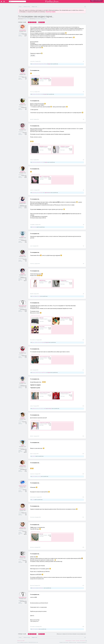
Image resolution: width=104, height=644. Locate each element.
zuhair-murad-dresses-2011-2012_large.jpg (69, 393)
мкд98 (33, 409)
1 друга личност (47, 193)
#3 (83, 119)
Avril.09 (23, 106)
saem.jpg (41, 534)
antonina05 (34, 64)
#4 (83, 160)
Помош (74, 641)
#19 (83, 585)
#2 (83, 92)
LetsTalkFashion (41, 588)
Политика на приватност (82, 642)
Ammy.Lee (23, 530)
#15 (83, 474)
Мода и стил (27, 19)
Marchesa (23, 559)
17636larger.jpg (63, 280)
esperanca (23, 468)
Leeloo (23, 385)
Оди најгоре (82, 641)
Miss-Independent (40, 64)
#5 (83, 190)
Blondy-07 (34, 373)
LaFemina (38, 296)
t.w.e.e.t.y (23, 76)
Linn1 (23, 239)
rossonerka (38, 19)
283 (39, 22)
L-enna (33, 500)
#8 (83, 264)
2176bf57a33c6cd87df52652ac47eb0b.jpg (47, 423)
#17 (83, 517)
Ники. (33, 342)
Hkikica (45, 64)
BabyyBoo (39, 162)
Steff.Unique (38, 373)
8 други (49, 64)
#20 (83, 627)
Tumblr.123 (37, 342)
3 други (47, 342)
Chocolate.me (23, 308)
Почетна (78, 641)
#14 (83, 454)
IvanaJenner (34, 588)
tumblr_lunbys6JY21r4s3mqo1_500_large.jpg (48, 393)
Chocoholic (23, 512)
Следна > (42, 22)
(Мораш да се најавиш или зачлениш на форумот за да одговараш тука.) (71, 634)
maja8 (38, 629)
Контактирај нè (69, 641)
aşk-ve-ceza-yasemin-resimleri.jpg (46, 357)
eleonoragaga (42, 342)
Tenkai (23, 131)
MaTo (42, 193)
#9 (83, 294)
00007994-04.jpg (42, 280)
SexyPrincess (44, 373)
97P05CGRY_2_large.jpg (65, 146)
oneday (41, 94)
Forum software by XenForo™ (28, 642)
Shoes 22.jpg (42, 327)
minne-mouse (23, 489)
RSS (86, 641)
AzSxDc (23, 421)
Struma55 (38, 94)
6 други (45, 94)
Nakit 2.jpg (41, 318)
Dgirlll (23, 448)
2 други (46, 162)
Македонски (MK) (21, 641)
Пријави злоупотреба (64, 642)
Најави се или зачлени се (96, 1)
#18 (83, 547)
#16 (83, 497)
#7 (83, 246)
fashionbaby (34, 193)
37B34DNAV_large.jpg (43, 146)
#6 (83, 225)
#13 (83, 436)
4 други (49, 373)
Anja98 (23, 277)
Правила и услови (72, 642)
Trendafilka (23, 205)
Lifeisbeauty (34, 162)
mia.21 (42, 162)
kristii (23, 355)
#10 (83, 340)
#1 (83, 61)
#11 (83, 370)
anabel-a (23, 174)
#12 (83, 406)
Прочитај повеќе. (51, 12)
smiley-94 (34, 456)
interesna (23, 258)
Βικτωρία (34, 94)
